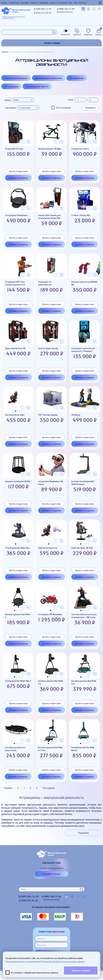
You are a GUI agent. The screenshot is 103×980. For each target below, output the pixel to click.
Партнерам (44, 3)
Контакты (83, 3)
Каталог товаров (52, 43)
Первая (8, 788)
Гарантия (34, 3)
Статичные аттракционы (16, 78)
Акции (53, 3)
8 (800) (66, 10)
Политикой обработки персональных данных (63, 961)
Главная (4, 3)
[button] (16, 411)
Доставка (25, 3)
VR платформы (11, 86)
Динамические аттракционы (49, 78)
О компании (62, 3)
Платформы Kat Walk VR (37, 86)
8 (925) (43, 13)
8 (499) (43, 9)
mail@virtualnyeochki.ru (52, 868)
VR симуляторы (77, 78)
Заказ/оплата (14, 3)
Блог (71, 3)
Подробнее (83, 833)
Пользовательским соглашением (22, 961)
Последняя (49, 788)
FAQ (76, 3)
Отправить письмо (51, 874)
